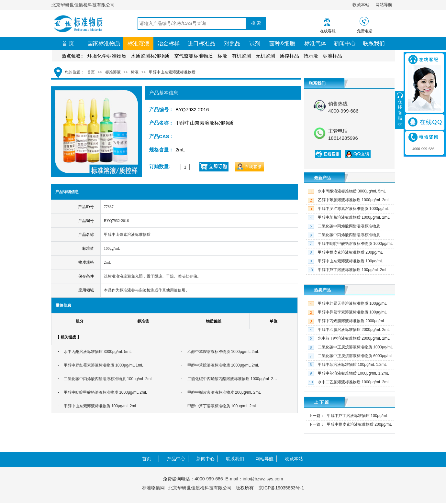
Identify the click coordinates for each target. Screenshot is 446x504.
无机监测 (265, 56)
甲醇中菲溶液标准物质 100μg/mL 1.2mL (352, 365)
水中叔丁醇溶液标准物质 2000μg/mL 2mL (354, 338)
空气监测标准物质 (194, 56)
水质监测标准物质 (150, 56)
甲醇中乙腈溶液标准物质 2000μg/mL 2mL (354, 330)
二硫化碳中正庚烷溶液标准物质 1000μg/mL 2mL (349, 351)
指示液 (311, 56)
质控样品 (289, 56)
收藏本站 (361, 5)
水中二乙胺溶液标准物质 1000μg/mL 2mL (354, 382)
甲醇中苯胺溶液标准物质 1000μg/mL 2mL (223, 365)
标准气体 (315, 44)
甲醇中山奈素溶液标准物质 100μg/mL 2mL (100, 406)
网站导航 (384, 5)
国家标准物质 (104, 44)
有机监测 (241, 56)
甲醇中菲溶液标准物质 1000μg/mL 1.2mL (353, 373)
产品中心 (176, 459)
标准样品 (332, 56)
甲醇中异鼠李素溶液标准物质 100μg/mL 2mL (346, 316)
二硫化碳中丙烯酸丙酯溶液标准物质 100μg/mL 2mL (108, 379)
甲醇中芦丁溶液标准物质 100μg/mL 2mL (222, 406)
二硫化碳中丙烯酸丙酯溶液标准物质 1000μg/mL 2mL (233, 379)
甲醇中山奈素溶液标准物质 (172, 72)
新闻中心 (345, 44)
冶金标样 (169, 44)
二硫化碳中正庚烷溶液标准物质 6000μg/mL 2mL (349, 360)
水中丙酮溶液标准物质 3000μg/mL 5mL (98, 352)
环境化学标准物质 (107, 56)
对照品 (232, 44)
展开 (399, 110)
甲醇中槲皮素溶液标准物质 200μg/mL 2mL (224, 392)
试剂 (255, 44)
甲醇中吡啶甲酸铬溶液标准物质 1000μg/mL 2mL (106, 392)
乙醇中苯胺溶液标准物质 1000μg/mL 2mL (223, 352)
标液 (222, 56)
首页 (91, 72)
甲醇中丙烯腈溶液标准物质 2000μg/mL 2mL (346, 325)
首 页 (68, 44)
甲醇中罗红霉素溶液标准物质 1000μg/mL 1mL (104, 365)
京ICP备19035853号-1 (281, 488)
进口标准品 (201, 44)
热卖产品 (322, 290)
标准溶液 (139, 44)
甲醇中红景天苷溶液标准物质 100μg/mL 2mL (346, 307)
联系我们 (374, 44)
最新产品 (322, 178)
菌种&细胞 (282, 44)
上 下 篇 (321, 402)
